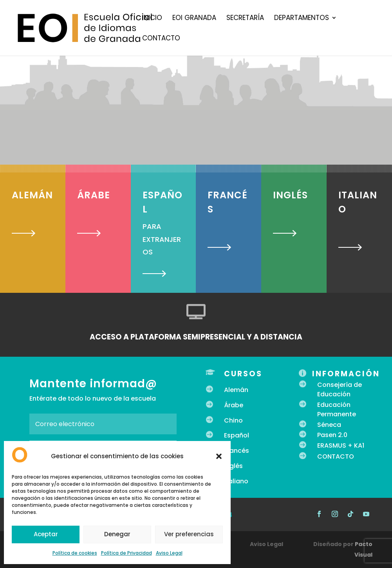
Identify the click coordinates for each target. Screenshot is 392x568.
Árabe (234, 405)
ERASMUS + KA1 (341, 446)
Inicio (152, 19)
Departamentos (302, 19)
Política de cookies (75, 553)
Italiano (236, 481)
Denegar (117, 534)
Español (237, 435)
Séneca (329, 425)
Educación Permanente (337, 409)
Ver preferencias (189, 534)
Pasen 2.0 (332, 435)
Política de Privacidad (126, 553)
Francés (237, 451)
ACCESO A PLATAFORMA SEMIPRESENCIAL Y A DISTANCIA (196, 337)
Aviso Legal (169, 553)
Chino (233, 420)
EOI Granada (194, 19)
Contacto (161, 39)
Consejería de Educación (340, 389)
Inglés (233, 466)
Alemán (236, 390)
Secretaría (245, 19)
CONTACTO (336, 456)
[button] (219, 456)
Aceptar (46, 534)
